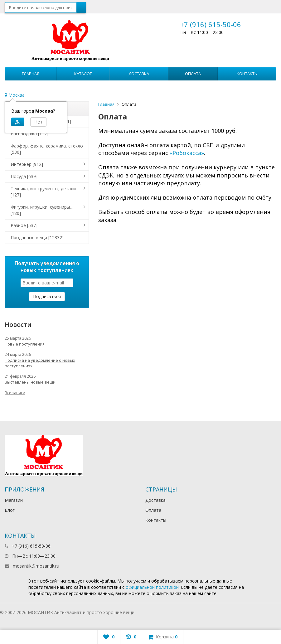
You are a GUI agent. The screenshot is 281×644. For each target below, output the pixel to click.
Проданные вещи (37, 237)
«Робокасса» (187, 153)
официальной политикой (152, 587)
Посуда (24, 176)
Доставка (139, 74)
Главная (31, 74)
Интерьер (27, 164)
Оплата (193, 74)
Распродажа (29, 134)
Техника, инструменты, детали (43, 192)
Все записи (15, 393)
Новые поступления (25, 344)
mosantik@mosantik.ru (36, 566)
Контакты (247, 74)
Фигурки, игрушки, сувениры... (42, 210)
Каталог (83, 74)
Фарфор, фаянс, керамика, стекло (47, 149)
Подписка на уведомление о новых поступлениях (40, 363)
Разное (24, 225)
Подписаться (47, 296)
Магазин (14, 500)
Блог (10, 510)
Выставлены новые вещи (30, 382)
